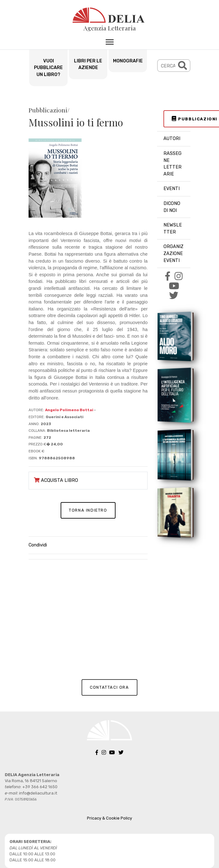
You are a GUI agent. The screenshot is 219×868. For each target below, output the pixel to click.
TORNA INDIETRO (88, 510)
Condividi (38, 545)
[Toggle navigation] (109, 42)
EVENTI (172, 189)
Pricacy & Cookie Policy (109, 818)
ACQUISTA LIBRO (56, 480)
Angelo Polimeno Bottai (70, 410)
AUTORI (172, 139)
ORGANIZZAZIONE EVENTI (173, 253)
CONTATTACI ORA (109, 687)
